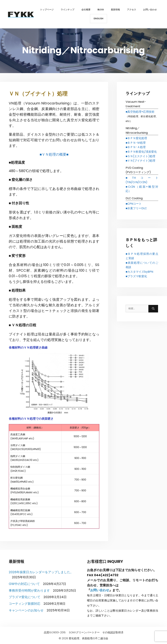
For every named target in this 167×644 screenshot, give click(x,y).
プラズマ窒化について (25, 597)
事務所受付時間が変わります (29, 590)
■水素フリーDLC (136, 208)
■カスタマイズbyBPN (139, 272)
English (98, 18)
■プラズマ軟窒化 (136, 276)
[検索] (153, 309)
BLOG (101, 10)
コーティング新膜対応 (25, 604)
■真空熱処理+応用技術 (140, 112)
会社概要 (86, 10)
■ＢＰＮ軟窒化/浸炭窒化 (141, 152)
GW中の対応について (24, 584)
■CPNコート (134, 204)
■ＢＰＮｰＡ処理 (136, 147)
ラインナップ (68, 10)
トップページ (47, 10)
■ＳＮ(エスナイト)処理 (140, 156)
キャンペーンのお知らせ (26, 610)
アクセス (132, 10)
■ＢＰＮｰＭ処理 (136, 143)
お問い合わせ (150, 10)
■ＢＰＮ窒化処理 (136, 138)
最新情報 (115, 10)
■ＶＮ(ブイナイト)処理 (140, 161)
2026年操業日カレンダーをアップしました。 (41, 572)
